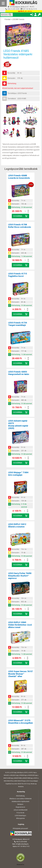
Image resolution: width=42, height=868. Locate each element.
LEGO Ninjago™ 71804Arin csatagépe (18, 474)
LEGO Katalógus (20, 816)
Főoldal (7, 19)
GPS (32, 7)
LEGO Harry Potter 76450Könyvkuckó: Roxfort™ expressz (20, 576)
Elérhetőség (20, 796)
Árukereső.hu (20, 865)
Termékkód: (12, 99)
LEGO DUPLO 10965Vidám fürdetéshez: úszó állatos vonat (20, 625)
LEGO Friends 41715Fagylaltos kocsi (18, 275)
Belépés (20, 804)
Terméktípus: (12, 93)
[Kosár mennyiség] (25, 211)
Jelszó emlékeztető (20, 810)
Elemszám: (12, 78)
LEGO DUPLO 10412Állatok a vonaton (17, 525)
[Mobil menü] (3, 3)
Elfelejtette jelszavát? (20, 828)
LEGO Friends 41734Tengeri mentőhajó (18, 324)
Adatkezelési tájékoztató (20, 801)
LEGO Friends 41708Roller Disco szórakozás (20, 226)
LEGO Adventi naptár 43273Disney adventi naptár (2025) (18, 424)
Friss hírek (20, 813)
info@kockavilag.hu (22, 844)
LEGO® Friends (18, 19)
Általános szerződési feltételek (20, 799)
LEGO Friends (22, 93)
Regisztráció (20, 807)
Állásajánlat (20, 818)
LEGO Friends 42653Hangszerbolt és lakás (19, 373)
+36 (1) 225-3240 (13, 9)
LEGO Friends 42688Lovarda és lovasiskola (19, 177)
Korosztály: (12, 73)
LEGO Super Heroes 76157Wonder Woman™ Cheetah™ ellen (20, 674)
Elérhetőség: (12, 83)
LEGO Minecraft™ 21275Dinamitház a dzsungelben (20, 722)
